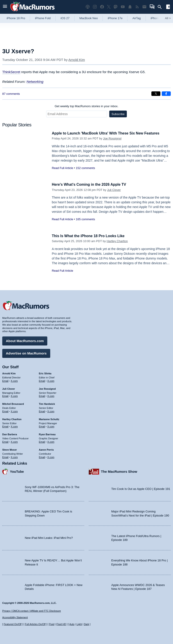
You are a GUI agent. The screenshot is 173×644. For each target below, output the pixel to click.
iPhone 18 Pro (16, 18)
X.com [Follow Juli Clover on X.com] (14, 395)
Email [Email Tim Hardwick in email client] (42, 411)
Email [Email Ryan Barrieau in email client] (42, 441)
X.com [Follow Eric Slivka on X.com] (51, 380)
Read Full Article (63, 168)
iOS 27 (65, 18)
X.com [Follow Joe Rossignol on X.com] (51, 395)
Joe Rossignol (112, 138)
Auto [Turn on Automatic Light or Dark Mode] (72, 624)
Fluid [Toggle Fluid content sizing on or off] (52, 624)
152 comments (85, 168)
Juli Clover (114, 190)
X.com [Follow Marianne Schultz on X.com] (51, 426)
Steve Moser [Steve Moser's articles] (10, 449)
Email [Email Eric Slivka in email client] (42, 380)
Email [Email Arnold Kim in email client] (5, 380)
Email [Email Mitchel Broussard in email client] (5, 411)
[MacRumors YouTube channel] (123, 7)
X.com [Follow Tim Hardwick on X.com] (51, 411)
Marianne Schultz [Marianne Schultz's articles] (49, 419)
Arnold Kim (77, 60)
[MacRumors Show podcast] (88, 7)
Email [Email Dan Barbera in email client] (5, 441)
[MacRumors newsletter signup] (144, 7)
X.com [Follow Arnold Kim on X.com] (14, 380)
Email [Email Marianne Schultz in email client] (42, 426)
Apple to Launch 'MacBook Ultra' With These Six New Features (109, 133)
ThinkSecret (11, 72)
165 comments (85, 219)
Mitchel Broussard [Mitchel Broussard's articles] (13, 403)
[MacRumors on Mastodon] (116, 7)
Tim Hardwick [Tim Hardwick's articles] (47, 403)
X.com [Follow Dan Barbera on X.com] (14, 441)
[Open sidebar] (168, 7)
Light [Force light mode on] (79, 624)
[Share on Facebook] (166, 94)
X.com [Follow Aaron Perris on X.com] (51, 456)
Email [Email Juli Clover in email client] (5, 395)
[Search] (161, 7)
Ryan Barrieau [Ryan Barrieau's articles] (47, 434)
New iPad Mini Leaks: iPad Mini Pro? (49, 537)
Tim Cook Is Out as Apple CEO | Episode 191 (141, 488)
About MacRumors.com (25, 340)
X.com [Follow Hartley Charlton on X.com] (14, 426)
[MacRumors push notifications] (130, 7)
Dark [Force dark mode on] (86, 624)
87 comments (11, 94)
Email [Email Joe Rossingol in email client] (42, 395)
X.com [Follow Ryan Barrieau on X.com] (51, 441)
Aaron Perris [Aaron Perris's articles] (46, 449)
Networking (35, 82)
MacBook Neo (89, 18)
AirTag (137, 18)
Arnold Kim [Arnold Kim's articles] (9, 373)
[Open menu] (5, 7)
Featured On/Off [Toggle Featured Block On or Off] (13, 624)
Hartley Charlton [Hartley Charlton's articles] (12, 419)
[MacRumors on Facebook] (102, 7)
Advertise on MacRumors (26, 353)
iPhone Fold (43, 18)
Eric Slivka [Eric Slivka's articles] (45, 373)
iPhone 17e (115, 18)
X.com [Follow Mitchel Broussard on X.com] (14, 411)
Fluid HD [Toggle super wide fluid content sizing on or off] (61, 624)
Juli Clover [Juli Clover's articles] (9, 388)
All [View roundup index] (168, 18)
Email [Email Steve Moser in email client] (5, 456)
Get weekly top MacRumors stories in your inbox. (87, 106)
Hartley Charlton (117, 241)
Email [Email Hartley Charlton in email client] (5, 426)
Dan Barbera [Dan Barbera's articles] (10, 434)
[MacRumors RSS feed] (137, 7)
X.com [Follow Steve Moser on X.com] (14, 456)
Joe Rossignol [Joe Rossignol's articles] (47, 388)
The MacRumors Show (119, 471)
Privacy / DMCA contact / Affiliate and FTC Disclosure (32, 611)
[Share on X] (156, 94)
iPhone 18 (157, 18)
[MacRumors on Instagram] (95, 7)
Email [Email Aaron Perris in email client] (42, 456)
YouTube (17, 471)
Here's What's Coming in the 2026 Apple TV (91, 184)
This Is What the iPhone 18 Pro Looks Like (90, 236)
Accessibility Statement (15, 618)
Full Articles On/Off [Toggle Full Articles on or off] (35, 624)
